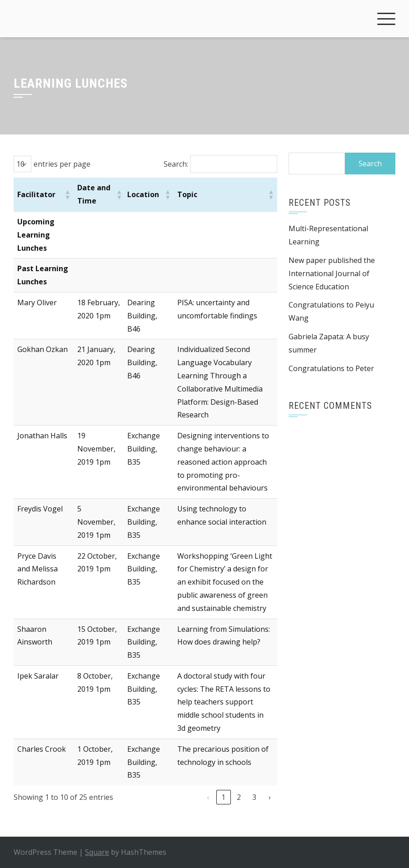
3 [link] (254, 797)
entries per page (62, 164)
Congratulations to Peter (331, 368)
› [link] (270, 797)
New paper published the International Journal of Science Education (332, 273)
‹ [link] (208, 797)
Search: (176, 164)
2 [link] (239, 797)
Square (97, 852)
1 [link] (223, 797)
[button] (67, 194)
